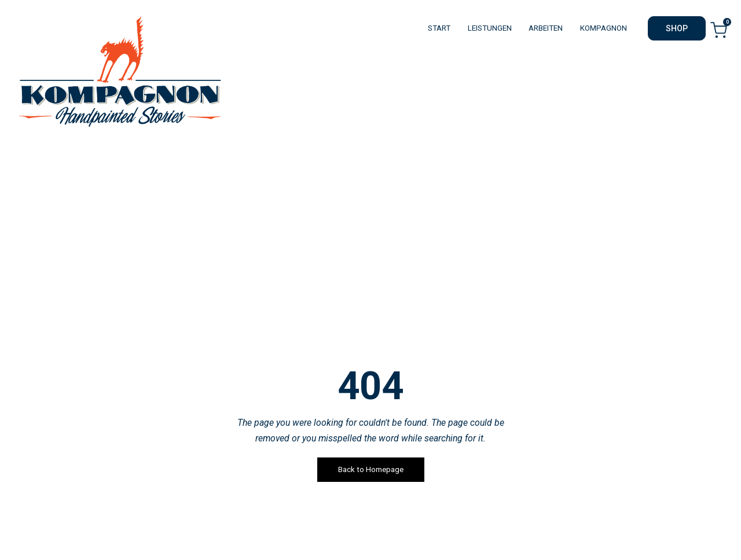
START (439, 28)
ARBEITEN (546, 28)
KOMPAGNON (604, 28)
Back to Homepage (371, 469)
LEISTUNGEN (490, 28)
